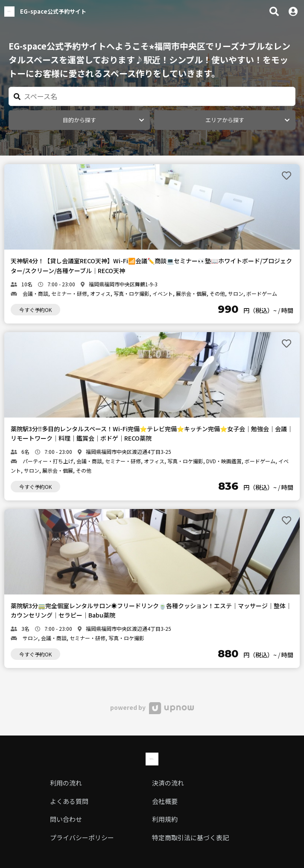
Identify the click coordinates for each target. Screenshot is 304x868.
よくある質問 (69, 801)
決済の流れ (168, 783)
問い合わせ (66, 819)
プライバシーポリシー (82, 837)
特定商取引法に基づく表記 (190, 837)
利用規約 (165, 819)
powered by (152, 707)
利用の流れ (66, 783)
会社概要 (165, 801)
